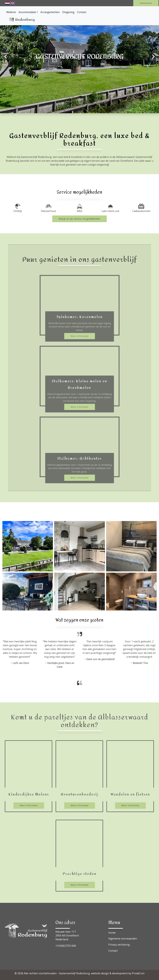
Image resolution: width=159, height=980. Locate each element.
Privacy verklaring (119, 945)
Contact (82, 12)
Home (112, 933)
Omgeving (68, 12)
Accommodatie (27, 12)
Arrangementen (50, 12)
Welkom (11, 12)
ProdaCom (138, 973)
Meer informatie (80, 336)
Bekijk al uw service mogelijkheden (79, 219)
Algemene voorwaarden (123, 939)
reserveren (146, 3)
